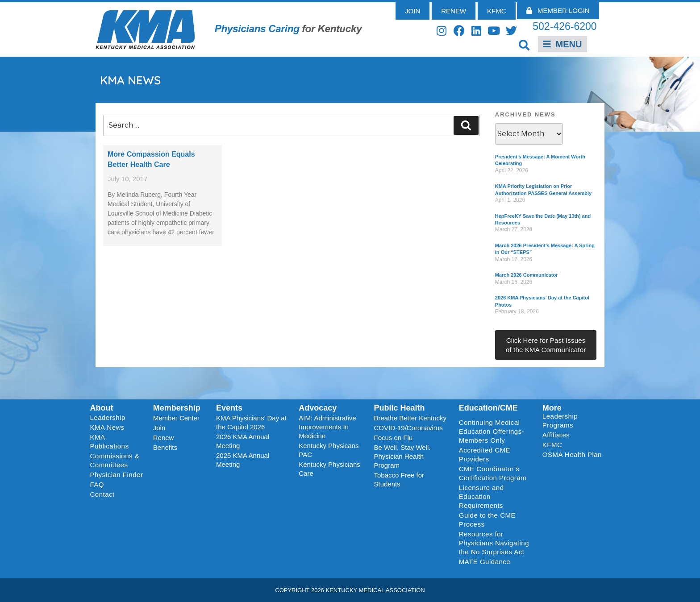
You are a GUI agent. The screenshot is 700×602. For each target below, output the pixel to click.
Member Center (176, 418)
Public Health (399, 408)
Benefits (165, 447)
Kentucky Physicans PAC (329, 450)
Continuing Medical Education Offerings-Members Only (492, 431)
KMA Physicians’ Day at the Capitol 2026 (251, 422)
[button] (524, 45)
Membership (177, 408)
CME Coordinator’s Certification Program (493, 473)
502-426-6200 (565, 26)
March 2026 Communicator (527, 275)
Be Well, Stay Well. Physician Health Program (402, 456)
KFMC (552, 445)
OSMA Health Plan (572, 455)
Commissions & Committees (115, 460)
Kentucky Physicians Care (329, 469)
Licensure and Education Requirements (481, 496)
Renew (164, 438)
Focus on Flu (393, 438)
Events (229, 408)
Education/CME (488, 408)
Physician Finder (117, 475)
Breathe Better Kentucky (410, 418)
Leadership (110, 418)
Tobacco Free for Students (399, 480)
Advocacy (318, 408)
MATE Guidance (485, 562)
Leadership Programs (574, 421)
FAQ (97, 484)
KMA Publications (110, 442)
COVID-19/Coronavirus (408, 428)
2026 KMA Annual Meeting (243, 441)
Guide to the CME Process (487, 520)
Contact (102, 494)
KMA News (107, 427)
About (102, 408)
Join (159, 428)
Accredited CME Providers (485, 455)
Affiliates (558, 435)
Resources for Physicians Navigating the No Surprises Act (494, 543)
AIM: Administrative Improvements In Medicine (327, 427)
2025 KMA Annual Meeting (243, 460)
